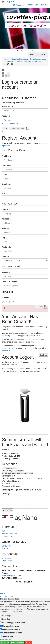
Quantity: (6, 494)
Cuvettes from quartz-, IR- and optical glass (29, 59)
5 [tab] (33, 50)
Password (6, 116)
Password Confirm (10, 282)
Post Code (6, 247)
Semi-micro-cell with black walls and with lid (24, 62)
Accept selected (18, 642)
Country (5, 256)
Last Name (6, 165)
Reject (29, 642)
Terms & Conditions (10, 534)
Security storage (9, 636)
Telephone (6, 184)
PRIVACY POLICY (9, 536)
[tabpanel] (25, 28)
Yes (5, 302)
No (12, 302)
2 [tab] (21, 50)
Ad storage (7, 616)
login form (6, 146)
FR (7, 2)
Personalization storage (12, 633)
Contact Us (6, 546)
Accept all (5, 642)
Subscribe (6, 298)
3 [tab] (25, 50)
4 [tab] (29, 50)
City (4, 238)
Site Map (5, 548)
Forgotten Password (10, 123)
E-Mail (4, 175)
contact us (6, 351)
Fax (3, 194)
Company (6, 209)
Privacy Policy (6, 639)
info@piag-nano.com (12, 575)
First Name (6, 156)
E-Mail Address (8, 107)
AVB (4, 531)
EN (12, 2)
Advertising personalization (14, 623)
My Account (19, 5)
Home (6, 59)
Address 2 (6, 228)
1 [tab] (17, 50)
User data (6, 619)
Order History (7, 561)
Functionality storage (11, 629)
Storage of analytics (11, 626)
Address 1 (6, 219)
